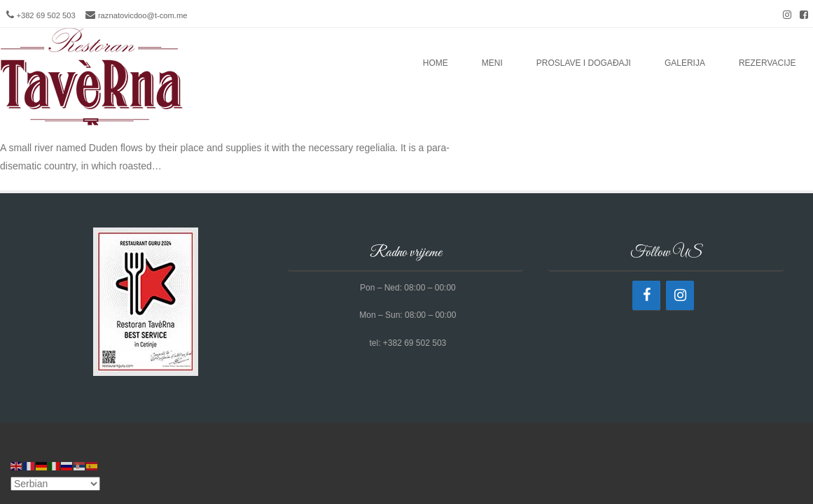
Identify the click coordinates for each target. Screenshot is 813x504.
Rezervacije (767, 63)
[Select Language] (55, 484)
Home (436, 63)
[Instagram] (680, 295)
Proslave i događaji (584, 63)
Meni (492, 63)
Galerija (685, 63)
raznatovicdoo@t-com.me (143, 15)
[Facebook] (646, 295)
